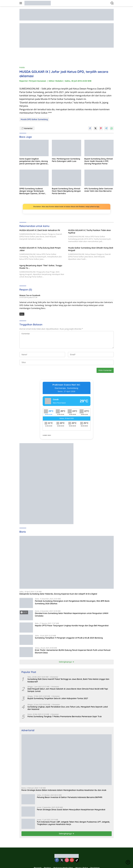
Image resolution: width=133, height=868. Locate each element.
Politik (22, 67)
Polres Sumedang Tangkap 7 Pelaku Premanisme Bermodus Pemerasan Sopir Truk (65, 716)
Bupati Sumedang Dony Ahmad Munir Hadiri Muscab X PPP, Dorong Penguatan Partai (99, 161)
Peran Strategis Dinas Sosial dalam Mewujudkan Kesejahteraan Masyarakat (71, 810)
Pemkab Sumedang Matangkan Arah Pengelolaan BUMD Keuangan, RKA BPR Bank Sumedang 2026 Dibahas (72, 602)
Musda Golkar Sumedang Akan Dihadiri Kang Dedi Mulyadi (91, 249)
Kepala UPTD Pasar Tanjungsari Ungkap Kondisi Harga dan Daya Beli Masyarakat (72, 626)
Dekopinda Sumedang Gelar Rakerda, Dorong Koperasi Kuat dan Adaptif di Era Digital (58, 594)
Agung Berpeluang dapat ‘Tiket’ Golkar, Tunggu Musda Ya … (41, 267)
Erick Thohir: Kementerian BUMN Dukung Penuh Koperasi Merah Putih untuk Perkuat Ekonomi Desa (73, 651)
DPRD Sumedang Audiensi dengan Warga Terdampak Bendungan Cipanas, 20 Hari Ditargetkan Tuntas (32, 191)
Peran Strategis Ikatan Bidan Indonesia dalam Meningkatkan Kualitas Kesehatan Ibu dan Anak (64, 790)
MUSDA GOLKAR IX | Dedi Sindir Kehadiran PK (40, 230)
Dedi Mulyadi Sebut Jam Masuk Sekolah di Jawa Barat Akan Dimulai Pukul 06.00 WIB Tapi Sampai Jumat (68, 690)
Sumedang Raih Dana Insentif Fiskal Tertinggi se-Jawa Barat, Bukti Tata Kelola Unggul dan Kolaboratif (68, 680)
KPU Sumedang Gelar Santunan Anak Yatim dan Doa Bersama (99, 190)
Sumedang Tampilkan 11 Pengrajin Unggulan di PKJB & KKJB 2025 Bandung (69, 638)
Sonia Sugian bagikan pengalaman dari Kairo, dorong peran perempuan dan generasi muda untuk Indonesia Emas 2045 (34, 161)
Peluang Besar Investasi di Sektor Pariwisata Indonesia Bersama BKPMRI (70, 797)
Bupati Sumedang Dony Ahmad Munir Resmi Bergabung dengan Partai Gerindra (66, 191)
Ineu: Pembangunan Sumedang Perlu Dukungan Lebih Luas (66, 160)
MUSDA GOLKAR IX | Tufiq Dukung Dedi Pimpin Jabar (40, 249)
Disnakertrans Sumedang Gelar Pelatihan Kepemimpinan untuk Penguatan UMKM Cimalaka (72, 615)
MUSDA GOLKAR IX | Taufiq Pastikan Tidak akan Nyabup (90, 232)
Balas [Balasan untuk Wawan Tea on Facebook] (22, 314)
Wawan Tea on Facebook (30, 295)
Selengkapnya (66, 662)
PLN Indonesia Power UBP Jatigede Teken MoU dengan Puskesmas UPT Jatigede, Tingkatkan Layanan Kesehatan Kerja (73, 823)
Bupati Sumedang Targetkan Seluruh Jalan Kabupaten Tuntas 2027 (58, 698)
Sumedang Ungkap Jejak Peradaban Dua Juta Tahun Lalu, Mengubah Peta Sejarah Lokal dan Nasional (68, 708)
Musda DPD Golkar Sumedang (34, 119)
